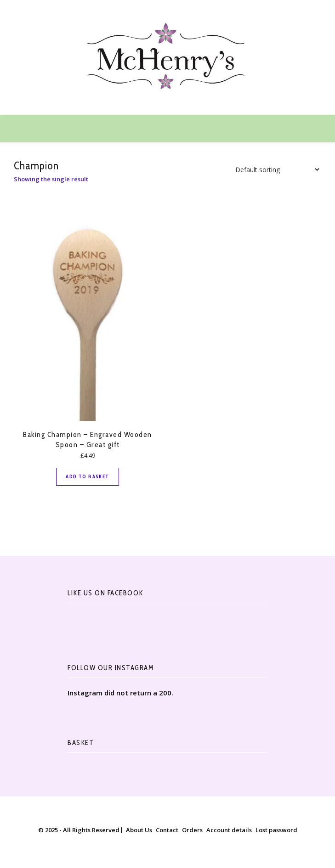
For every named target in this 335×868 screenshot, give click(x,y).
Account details (229, 830)
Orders (192, 830)
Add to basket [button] (87, 476)
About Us (139, 830)
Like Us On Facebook (105, 593)
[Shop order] (275, 170)
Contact (167, 830)
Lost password (276, 830)
